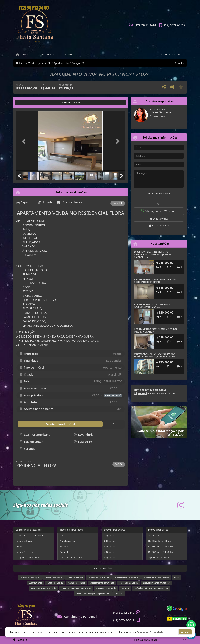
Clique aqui (140, 393)
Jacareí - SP (44, 63)
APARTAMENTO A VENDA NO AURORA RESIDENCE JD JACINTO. (155, 281)
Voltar (180, 63)
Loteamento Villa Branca (29, 535)
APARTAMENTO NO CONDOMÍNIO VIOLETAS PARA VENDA (153, 305)
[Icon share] (181, 505)
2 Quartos (110, 541)
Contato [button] (70, 55)
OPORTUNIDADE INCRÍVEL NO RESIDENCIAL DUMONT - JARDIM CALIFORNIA (152, 254)
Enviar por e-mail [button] (159, 194)
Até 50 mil (154, 535)
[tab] (26, 103)
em (99, 577)
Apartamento (61, 63)
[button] (24, 141)
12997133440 (158, 116)
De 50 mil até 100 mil (160, 541)
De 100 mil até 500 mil (161, 546)
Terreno (64, 546)
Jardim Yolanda (24, 541)
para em (76, 588)
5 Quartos (110, 557)
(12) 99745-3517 (175, 25)
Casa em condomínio (72, 557)
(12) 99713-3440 (145, 25)
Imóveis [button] (27, 55)
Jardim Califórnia (25, 552)
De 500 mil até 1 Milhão (161, 552)
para (30, 578)
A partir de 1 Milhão (159, 557)
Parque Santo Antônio (28, 557)
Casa (63, 535)
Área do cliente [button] (169, 55)
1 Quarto (109, 535)
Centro (20, 546)
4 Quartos (110, 552)
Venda (32, 63)
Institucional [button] (49, 55)
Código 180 (78, 63)
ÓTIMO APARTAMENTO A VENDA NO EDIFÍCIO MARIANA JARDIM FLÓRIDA (155, 355)
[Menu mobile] (17, 55)
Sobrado (65, 552)
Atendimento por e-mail (77, 616)
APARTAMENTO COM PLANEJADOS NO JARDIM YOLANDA (155, 330)
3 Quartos (110, 546)
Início (20, 63)
